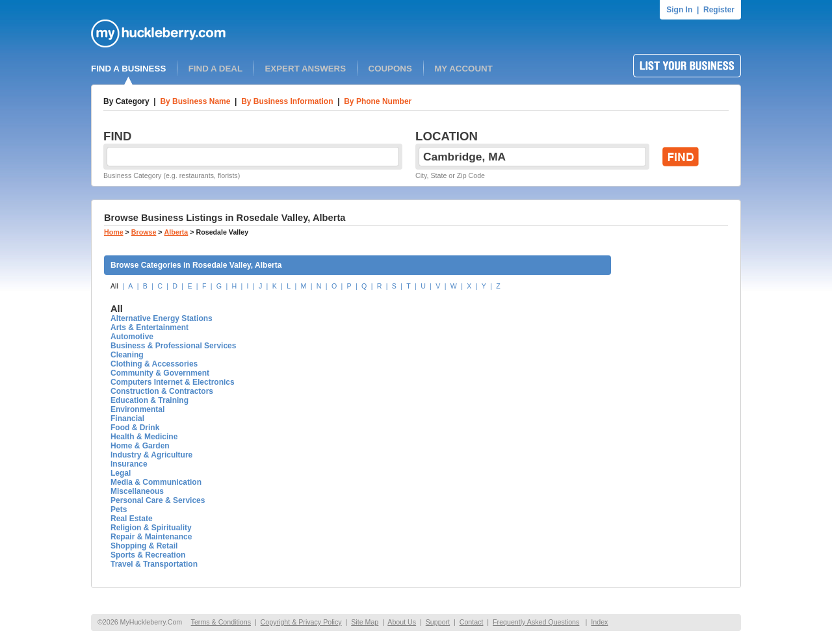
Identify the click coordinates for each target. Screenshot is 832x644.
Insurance (129, 464)
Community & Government (160, 373)
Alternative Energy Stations (162, 318)
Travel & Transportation (154, 564)
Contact (472, 622)
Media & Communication (156, 482)
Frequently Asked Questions (536, 622)
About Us (402, 622)
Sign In (679, 10)
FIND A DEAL (215, 69)
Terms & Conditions (221, 622)
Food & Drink (135, 428)
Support (438, 622)
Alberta (176, 232)
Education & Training (149, 400)
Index (599, 622)
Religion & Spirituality (151, 528)
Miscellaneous (137, 491)
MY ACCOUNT (463, 69)
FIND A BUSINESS (128, 69)
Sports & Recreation (148, 555)
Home (114, 232)
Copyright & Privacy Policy (301, 622)
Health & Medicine (144, 437)
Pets (119, 509)
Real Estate (132, 519)
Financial (127, 419)
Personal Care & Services (158, 500)
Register (719, 10)
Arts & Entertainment (149, 328)
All (114, 286)
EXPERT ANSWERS (305, 69)
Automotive (132, 337)
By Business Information (287, 101)
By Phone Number (378, 101)
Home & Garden (140, 446)
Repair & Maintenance (151, 537)
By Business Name (195, 101)
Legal (121, 473)
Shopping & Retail (144, 546)
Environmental (137, 409)
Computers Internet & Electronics (173, 382)
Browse (144, 232)
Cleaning (127, 355)
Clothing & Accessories (154, 364)
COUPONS (390, 69)
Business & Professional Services (173, 346)
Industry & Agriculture (151, 455)
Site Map (365, 622)
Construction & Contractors (162, 391)
